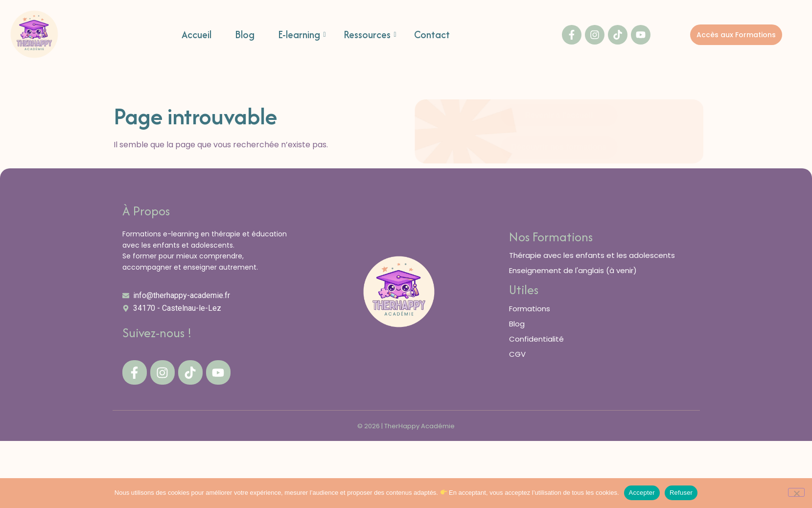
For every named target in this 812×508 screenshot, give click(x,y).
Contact (432, 35)
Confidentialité (536, 339)
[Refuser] (796, 492)
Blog (245, 35)
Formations (530, 309)
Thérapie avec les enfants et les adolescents (592, 255)
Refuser (681, 493)
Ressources (370, 35)
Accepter (642, 493)
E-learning (302, 35)
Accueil (197, 35)
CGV (517, 354)
